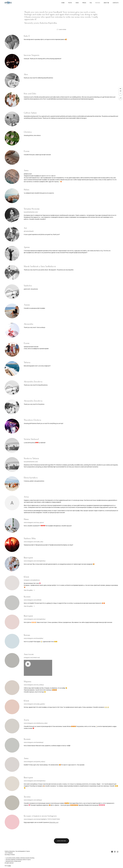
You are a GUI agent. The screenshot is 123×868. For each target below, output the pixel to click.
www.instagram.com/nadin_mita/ (34, 542)
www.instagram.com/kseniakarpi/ (34, 742)
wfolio (9, 866)
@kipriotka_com (54, 822)
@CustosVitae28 (29, 231)
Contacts (116, 3)
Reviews (98, 3)
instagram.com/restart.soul (32, 658)
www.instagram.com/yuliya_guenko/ (34, 704)
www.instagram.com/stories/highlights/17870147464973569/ (42, 819)
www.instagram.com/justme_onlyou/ (35, 762)
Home (63, 3)
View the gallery (28, 590)
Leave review (62, 29)
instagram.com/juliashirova (32, 580)
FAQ (91, 3)
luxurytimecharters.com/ (31, 212)
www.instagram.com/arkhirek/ (33, 600)
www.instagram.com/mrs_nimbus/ (34, 685)
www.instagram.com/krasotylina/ (34, 638)
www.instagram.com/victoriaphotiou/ (35, 561)
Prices (84, 3)
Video (77, 3)
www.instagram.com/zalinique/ (33, 800)
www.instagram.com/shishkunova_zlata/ (36, 723)
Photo (70, 3)
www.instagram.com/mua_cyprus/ (34, 522)
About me (106, 3)
